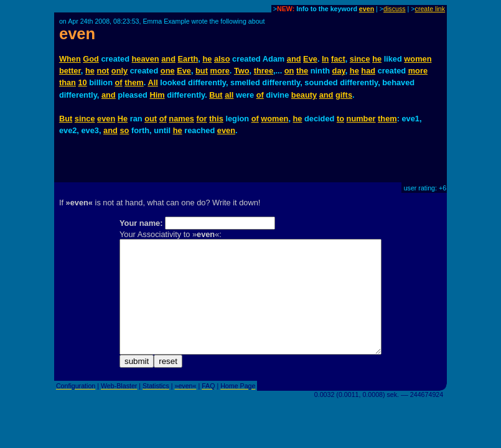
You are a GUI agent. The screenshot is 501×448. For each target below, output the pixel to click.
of (119, 82)
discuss (395, 9)
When (70, 59)
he (207, 59)
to (340, 119)
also (222, 59)
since (360, 59)
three (264, 71)
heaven (146, 59)
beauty (304, 95)
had (368, 71)
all (229, 95)
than (68, 82)
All (152, 82)
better (70, 71)
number (361, 119)
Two (242, 71)
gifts (344, 95)
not (103, 71)
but (202, 71)
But (216, 95)
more (220, 71)
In (325, 59)
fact (338, 59)
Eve (310, 59)
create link (430, 9)
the (302, 71)
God (91, 59)
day (339, 71)
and (168, 59)
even (367, 9)
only (119, 71)
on (289, 71)
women (418, 59)
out (151, 119)
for (201, 119)
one (168, 71)
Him (157, 95)
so (124, 130)
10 (82, 82)
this (216, 119)
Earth (188, 59)
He (123, 119)
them (134, 82)
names (181, 119)
